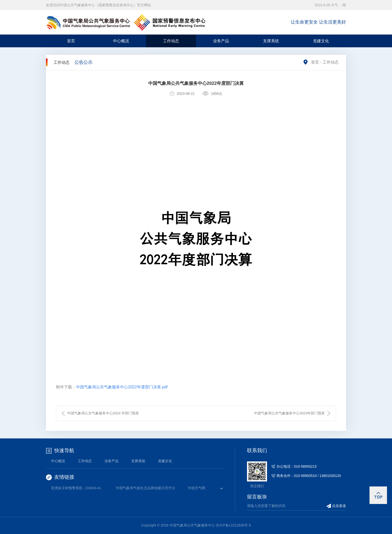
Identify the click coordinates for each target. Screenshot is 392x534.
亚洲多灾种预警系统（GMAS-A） (77, 488)
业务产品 (221, 41)
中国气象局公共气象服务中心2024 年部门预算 (103, 413)
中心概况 (121, 41)
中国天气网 (196, 488)
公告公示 (83, 62)
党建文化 (321, 41)
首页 (71, 41)
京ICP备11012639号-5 (233, 525)
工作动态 (171, 41)
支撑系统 (271, 41)
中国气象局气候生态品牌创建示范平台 (145, 488)
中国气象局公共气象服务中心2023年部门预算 (289, 413)
